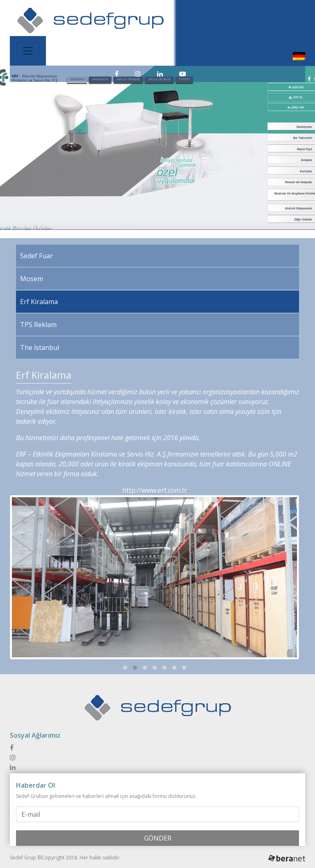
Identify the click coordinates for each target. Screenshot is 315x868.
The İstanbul (40, 348)
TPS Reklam (38, 325)
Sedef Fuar (37, 256)
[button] (125, 668)
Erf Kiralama (39, 302)
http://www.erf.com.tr (155, 490)
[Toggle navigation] (28, 51)
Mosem (32, 279)
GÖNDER (158, 838)
